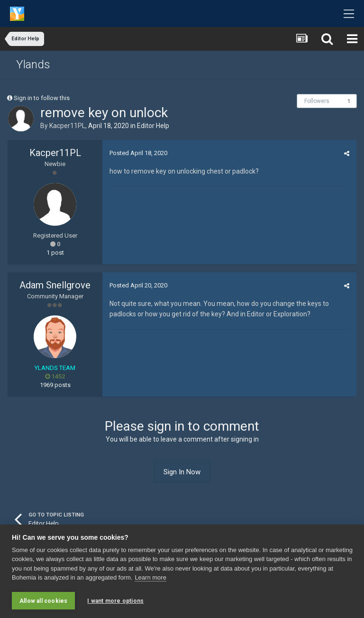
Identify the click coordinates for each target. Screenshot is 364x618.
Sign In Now (182, 472)
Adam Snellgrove (55, 285)
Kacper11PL (67, 126)
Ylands (33, 65)
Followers (317, 101)
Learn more (150, 578)
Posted (138, 153)
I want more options (115, 601)
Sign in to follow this (42, 98)
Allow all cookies (43, 601)
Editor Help (153, 126)
